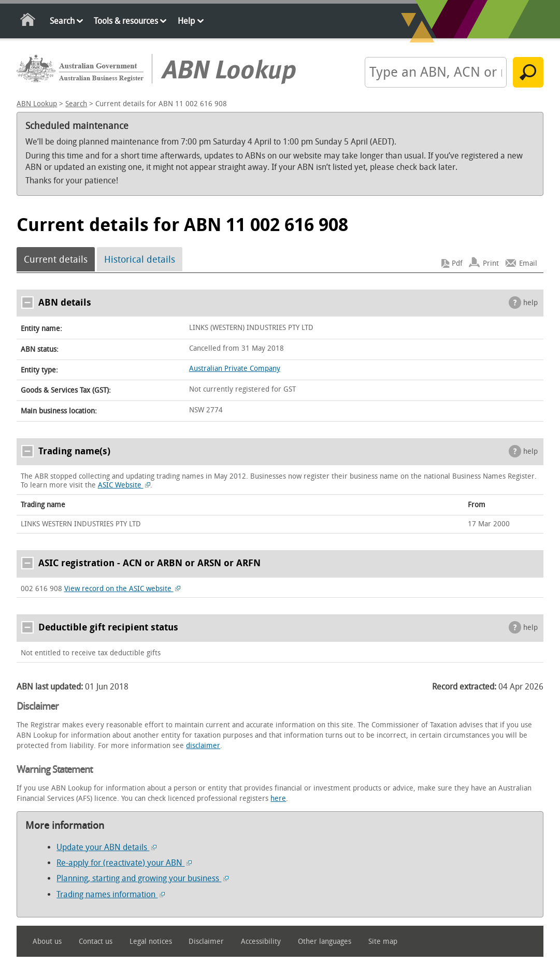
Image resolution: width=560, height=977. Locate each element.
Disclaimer (206, 942)
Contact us (96, 942)
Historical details (140, 260)
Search (62, 21)
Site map (383, 942)
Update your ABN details (106, 847)
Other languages (325, 942)
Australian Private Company (235, 369)
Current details (56, 260)
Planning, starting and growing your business (142, 878)
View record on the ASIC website (123, 589)
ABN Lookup (37, 104)
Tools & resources (126, 21)
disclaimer (203, 746)
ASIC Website (124, 485)
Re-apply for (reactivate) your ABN (124, 863)
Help (186, 21)
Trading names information (111, 894)
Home (28, 21)
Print (491, 263)
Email (528, 263)
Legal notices (151, 942)
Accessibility (261, 942)
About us (47, 942)
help (530, 303)
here (278, 799)
